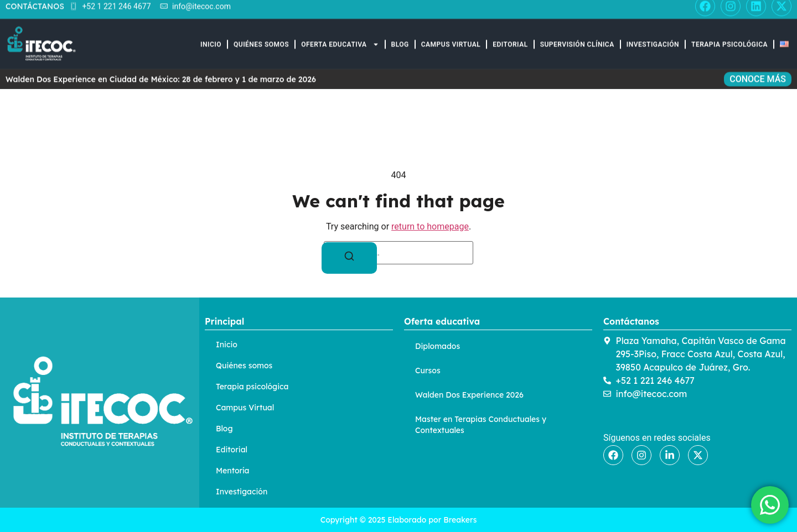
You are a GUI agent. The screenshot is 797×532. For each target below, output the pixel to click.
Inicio (211, 37)
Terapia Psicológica (729, 37)
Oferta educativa (340, 37)
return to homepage (430, 226)
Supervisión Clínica (577, 37)
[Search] (349, 258)
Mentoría (232, 471)
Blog (400, 37)
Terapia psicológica (252, 387)
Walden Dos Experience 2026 (469, 395)
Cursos (428, 371)
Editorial (510, 37)
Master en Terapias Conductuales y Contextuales (481, 425)
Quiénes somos (261, 37)
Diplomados (438, 346)
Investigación (653, 37)
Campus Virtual (451, 37)
